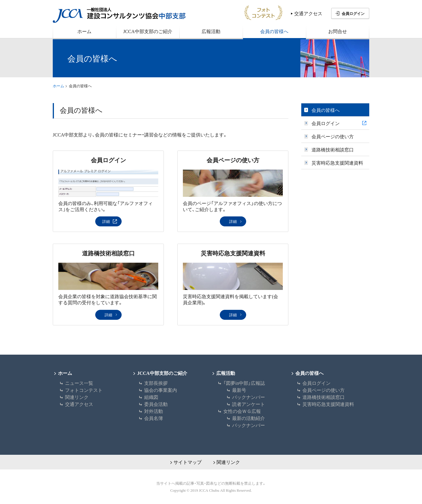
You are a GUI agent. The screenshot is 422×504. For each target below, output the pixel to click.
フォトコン (263, 13)
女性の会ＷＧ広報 (242, 411)
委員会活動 (156, 404)
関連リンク (77, 397)
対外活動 (154, 411)
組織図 (151, 397)
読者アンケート (249, 404)
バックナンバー (249, 397)
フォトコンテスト (84, 390)
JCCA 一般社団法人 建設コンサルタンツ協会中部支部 (119, 15)
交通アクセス (308, 13)
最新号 (239, 390)
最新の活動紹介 (249, 418)
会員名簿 (154, 418)
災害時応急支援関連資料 (233, 253)
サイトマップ (188, 462)
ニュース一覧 (79, 383)
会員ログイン (353, 13)
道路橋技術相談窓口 (108, 253)
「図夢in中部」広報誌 (244, 383)
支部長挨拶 (156, 383)
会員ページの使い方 (233, 160)
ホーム (58, 86)
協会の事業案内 (161, 390)
